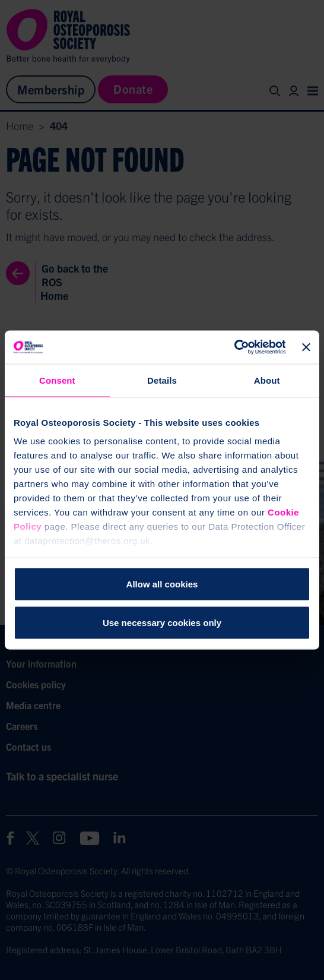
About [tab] (267, 380)
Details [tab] (162, 380)
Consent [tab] (57, 380)
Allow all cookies (162, 584)
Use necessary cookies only (162, 623)
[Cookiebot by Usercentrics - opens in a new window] (234, 347)
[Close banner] (306, 347)
